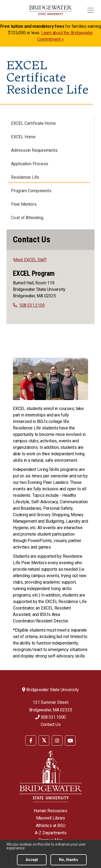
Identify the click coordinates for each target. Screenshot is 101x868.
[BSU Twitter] (44, 740)
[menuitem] (31, 740)
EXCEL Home (23, 137)
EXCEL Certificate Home (33, 123)
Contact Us (51, 724)
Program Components (31, 191)
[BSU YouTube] (70, 740)
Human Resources (50, 811)
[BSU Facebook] (31, 740)
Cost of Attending (27, 218)
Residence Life (25, 177)
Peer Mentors (24, 204)
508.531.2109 (32, 305)
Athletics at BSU (51, 826)
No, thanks (69, 860)
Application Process (30, 164)
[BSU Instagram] (57, 740)
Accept (32, 860)
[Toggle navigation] (90, 10)
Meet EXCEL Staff (30, 260)
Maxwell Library (51, 818)
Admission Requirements (34, 150)
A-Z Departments (51, 833)
